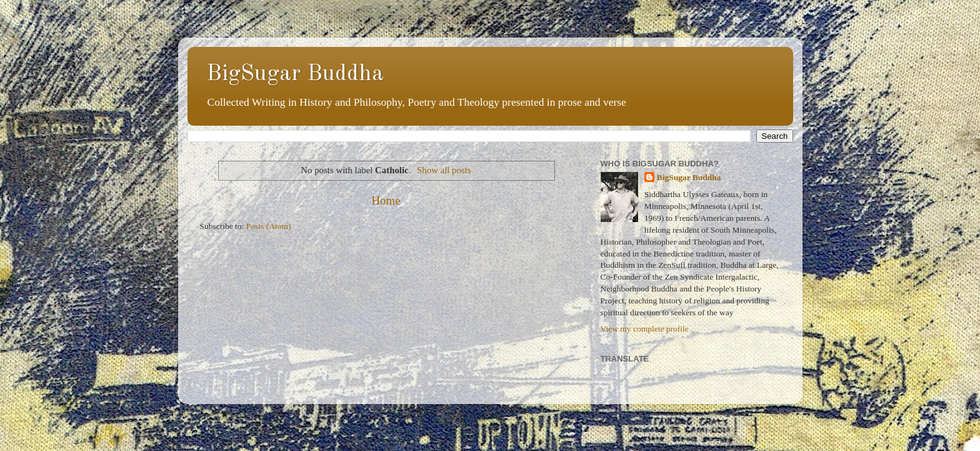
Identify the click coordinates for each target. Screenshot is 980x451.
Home (386, 200)
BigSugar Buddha (295, 74)
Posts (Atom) (269, 226)
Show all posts (444, 170)
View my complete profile (645, 329)
